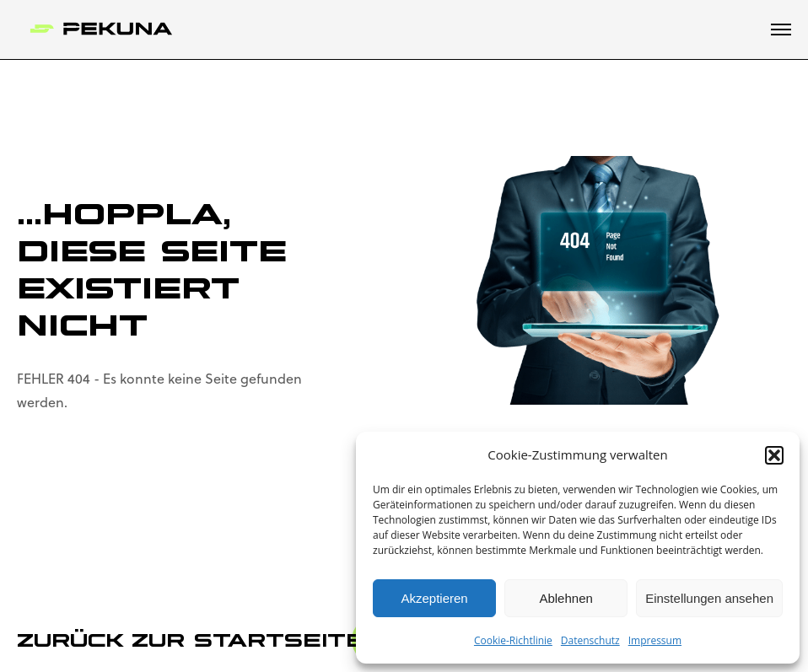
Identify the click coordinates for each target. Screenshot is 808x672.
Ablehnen (566, 598)
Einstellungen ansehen (709, 598)
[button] (774, 455)
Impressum (655, 640)
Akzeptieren (434, 598)
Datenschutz (590, 640)
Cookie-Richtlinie (513, 640)
